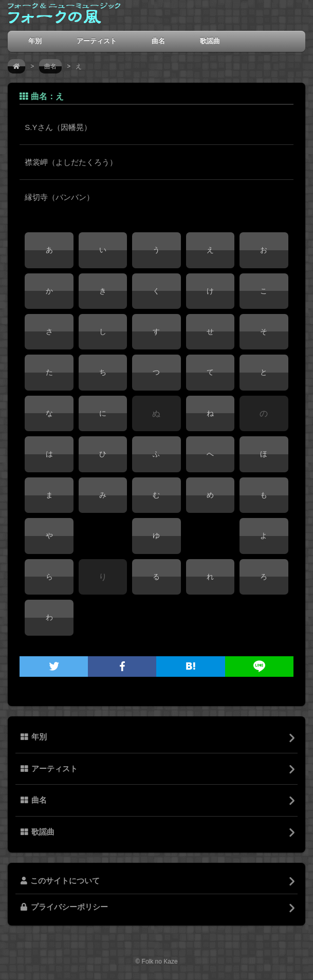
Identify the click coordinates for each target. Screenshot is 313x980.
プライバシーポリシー (64, 907)
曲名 (158, 41)
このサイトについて (60, 881)
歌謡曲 (210, 41)
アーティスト (97, 41)
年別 (35, 41)
